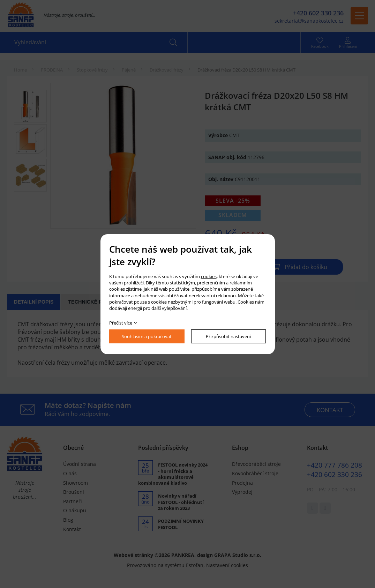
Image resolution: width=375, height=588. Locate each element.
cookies (209, 276)
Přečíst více (121, 323)
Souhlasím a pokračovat (147, 336)
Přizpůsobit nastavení (228, 336)
